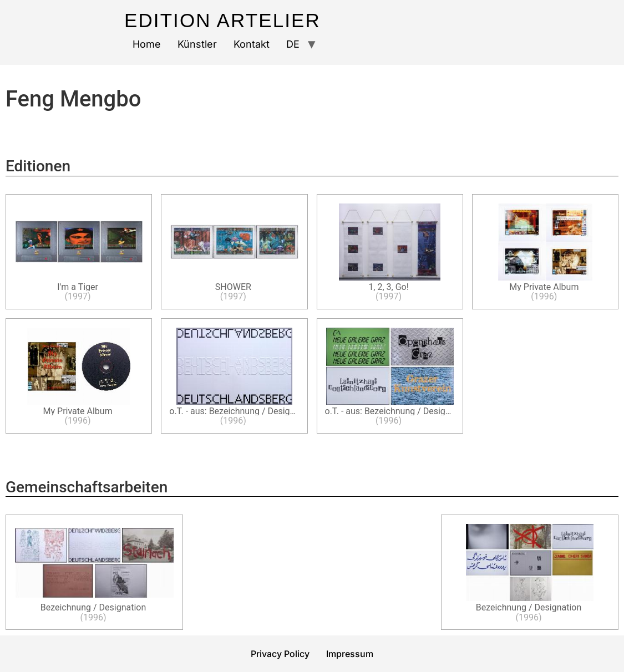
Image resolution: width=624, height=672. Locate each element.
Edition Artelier (222, 20)
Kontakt (252, 44)
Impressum (350, 654)
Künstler (197, 44)
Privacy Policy (280, 654)
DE (293, 44)
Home (147, 44)
